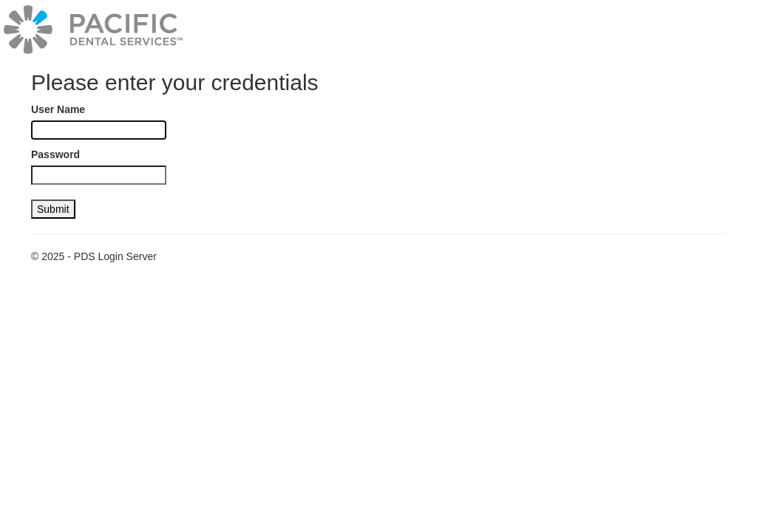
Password (55, 154)
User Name (58, 109)
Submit (53, 209)
